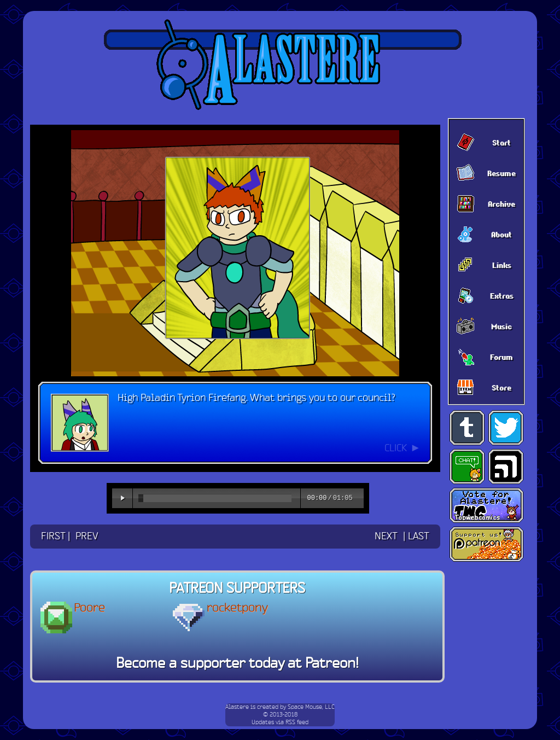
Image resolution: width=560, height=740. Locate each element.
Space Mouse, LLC (311, 707)
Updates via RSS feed (280, 722)
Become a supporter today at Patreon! (237, 664)
